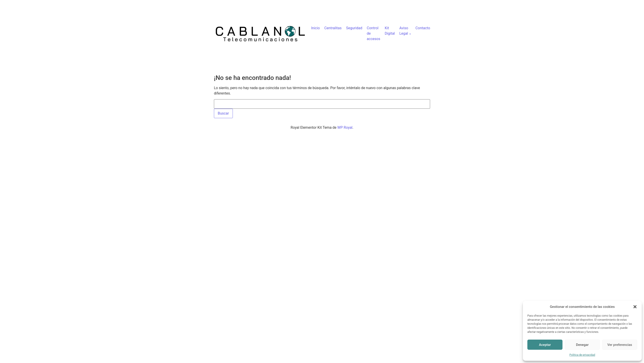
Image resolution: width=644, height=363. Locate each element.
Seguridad (354, 28)
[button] (635, 307)
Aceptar (545, 345)
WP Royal (345, 127)
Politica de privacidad (582, 355)
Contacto (423, 28)
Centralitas (333, 28)
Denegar (582, 345)
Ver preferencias (620, 345)
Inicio (315, 28)
